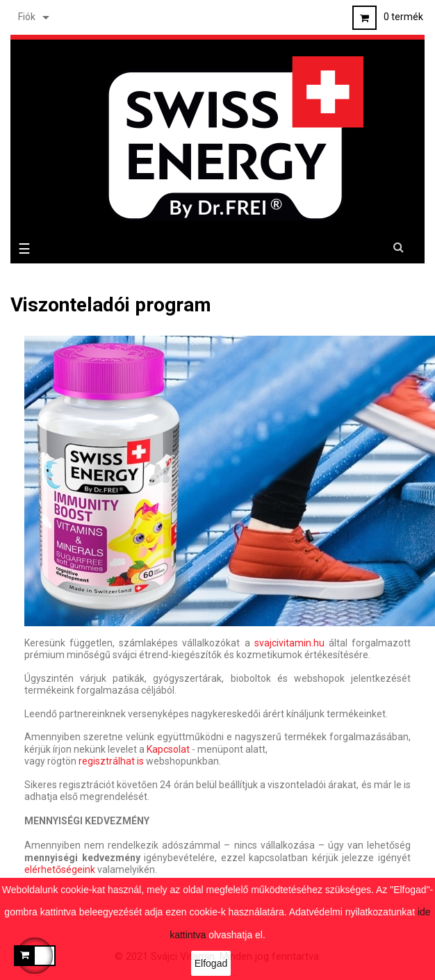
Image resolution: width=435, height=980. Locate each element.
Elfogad (211, 963)
